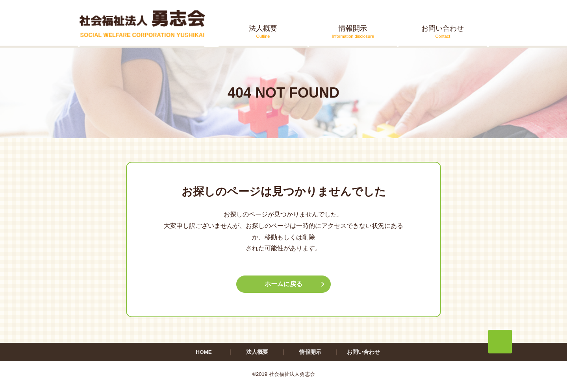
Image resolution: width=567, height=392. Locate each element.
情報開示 (310, 353)
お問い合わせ (363, 353)
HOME (204, 353)
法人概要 (257, 353)
